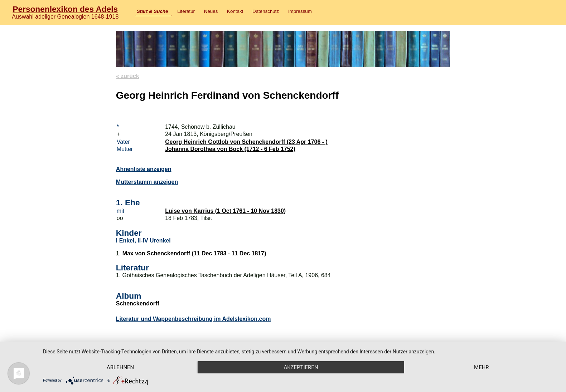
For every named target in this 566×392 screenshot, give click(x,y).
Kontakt (235, 11)
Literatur (186, 11)
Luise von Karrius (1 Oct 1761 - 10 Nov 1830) (225, 211)
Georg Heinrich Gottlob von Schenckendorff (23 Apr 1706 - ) (246, 142)
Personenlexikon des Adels (65, 9)
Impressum (300, 11)
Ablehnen (120, 367)
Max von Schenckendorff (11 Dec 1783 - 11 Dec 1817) (194, 253)
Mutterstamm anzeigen (147, 182)
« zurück (128, 76)
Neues (211, 11)
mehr (482, 367)
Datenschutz (266, 11)
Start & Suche (152, 11)
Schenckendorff (138, 303)
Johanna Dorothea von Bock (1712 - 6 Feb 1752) (230, 149)
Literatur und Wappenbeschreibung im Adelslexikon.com (193, 319)
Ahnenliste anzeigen (144, 169)
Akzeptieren (301, 367)
